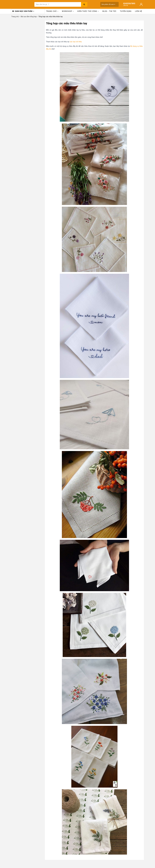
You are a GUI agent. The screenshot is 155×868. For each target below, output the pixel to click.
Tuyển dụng (126, 11)
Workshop (68, 11)
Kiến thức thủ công (88, 11)
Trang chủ (52, 11)
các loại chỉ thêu (76, 42)
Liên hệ (139, 11)
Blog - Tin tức (109, 11)
